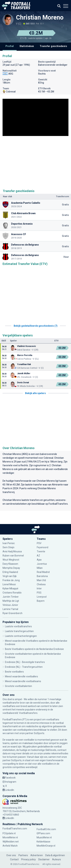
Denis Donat (23, 383)
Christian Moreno (40, 17)
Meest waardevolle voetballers (21, 676)
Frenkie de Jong (11, 580)
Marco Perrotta (25, 355)
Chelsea (41, 584)
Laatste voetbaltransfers (18, 626)
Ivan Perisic (9, 543)
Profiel (10, 46)
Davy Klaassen (10, 564)
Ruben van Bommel (13, 556)
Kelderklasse (43, 842)
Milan (40, 568)
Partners (23, 855)
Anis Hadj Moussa (12, 551)
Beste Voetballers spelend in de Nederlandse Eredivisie (34, 649)
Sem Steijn (9, 547)
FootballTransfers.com (15, 829)
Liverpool (42, 597)
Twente (41, 551)
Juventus (42, 564)
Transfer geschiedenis (53, 46)
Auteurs (57, 859)
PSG (39, 593)
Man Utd (41, 580)
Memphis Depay (11, 568)
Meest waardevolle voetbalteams (23, 681)
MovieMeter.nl (10, 837)
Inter (39, 588)
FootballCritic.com (46, 829)
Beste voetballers (14, 672)
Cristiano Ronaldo (12, 593)
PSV (39, 543)
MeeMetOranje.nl (46, 846)
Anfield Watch (10, 846)
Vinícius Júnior (10, 605)
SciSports (39, 733)
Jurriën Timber (11, 597)
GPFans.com (43, 833)
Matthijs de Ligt (11, 601)
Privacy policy (28, 859)
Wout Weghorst (11, 560)
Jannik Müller (24, 373)
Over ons (11, 855)
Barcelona (42, 576)
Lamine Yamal (10, 609)
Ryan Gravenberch (12, 613)
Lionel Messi (9, 584)
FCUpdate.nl (9, 833)
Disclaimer (44, 859)
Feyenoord (43, 547)
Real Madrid (43, 572)
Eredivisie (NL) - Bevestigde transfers (25, 662)
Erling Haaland (10, 572)
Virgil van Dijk (10, 576)
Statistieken (27, 46)
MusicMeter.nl (44, 837)
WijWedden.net (11, 842)
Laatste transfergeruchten (19, 631)
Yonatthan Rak (24, 364)
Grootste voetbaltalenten (18, 686)
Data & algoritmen (55, 855)
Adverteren (37, 855)
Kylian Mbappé (10, 588)
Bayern (41, 601)
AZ (38, 556)
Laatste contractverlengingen (21, 636)
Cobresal (48, 458)
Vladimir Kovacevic (27, 346)
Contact (14, 859)
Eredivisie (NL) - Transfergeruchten (24, 667)
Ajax (39, 560)
